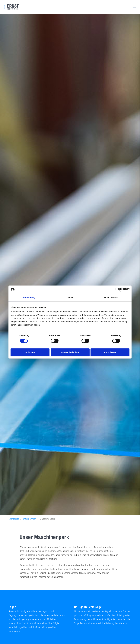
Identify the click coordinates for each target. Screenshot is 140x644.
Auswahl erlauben (70, 352)
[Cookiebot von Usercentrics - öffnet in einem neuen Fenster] (118, 290)
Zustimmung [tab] (29, 297)
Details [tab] (70, 297)
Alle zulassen (110, 352)
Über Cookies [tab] (111, 297)
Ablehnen (30, 352)
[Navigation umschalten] (134, 7)
